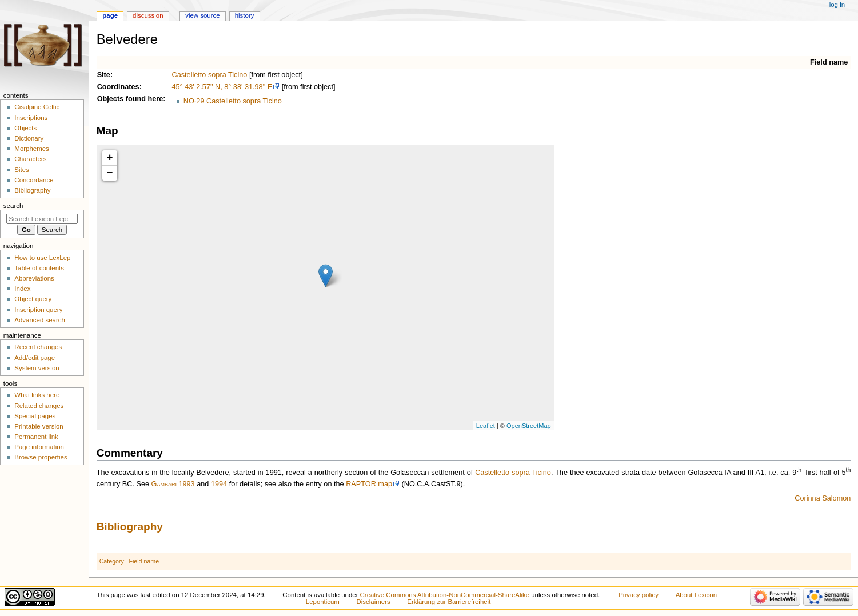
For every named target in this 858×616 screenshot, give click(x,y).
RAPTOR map (369, 484)
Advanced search (40, 320)
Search (13, 206)
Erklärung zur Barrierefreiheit (449, 602)
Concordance (34, 180)
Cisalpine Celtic (37, 107)
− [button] (110, 173)
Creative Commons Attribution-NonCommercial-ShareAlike (445, 595)
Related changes (39, 406)
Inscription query (38, 310)
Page (110, 15)
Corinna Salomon (823, 498)
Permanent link (36, 437)
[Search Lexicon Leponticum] (42, 219)
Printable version (39, 426)
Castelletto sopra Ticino (209, 75)
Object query (33, 299)
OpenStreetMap (529, 426)
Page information (39, 447)
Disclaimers (374, 602)
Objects (111, 99)
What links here (37, 395)
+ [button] (110, 158)
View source (202, 15)
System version (37, 368)
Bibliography (130, 527)
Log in (837, 5)
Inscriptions (31, 118)
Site (104, 75)
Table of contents (39, 268)
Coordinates (118, 87)
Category (112, 561)
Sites (21, 170)
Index (22, 289)
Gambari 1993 (173, 484)
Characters (30, 159)
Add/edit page (35, 358)
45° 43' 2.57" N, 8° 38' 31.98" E (222, 87)
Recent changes (38, 347)
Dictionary (29, 138)
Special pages (35, 416)
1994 (219, 484)
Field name (829, 62)
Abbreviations (34, 278)
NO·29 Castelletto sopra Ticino (233, 101)
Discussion (148, 15)
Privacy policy (638, 595)
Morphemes (31, 149)
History (245, 15)
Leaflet (486, 426)
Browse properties (41, 457)
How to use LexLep (42, 258)
